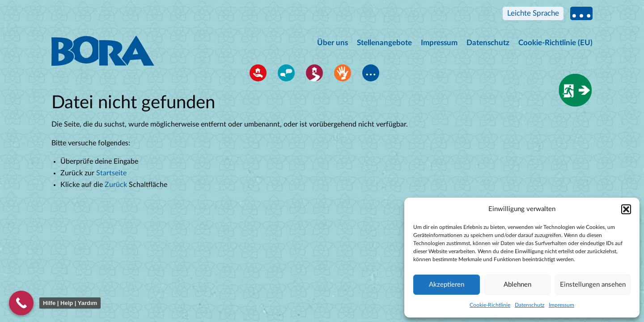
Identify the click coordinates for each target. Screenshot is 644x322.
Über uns (333, 43)
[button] (626, 209)
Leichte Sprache (533, 13)
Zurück (116, 185)
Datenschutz (530, 305)
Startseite (111, 173)
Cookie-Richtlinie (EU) (555, 43)
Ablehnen (517, 285)
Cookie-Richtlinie (490, 305)
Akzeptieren (447, 285)
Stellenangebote (384, 43)
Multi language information (581, 13)
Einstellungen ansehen (593, 285)
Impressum (561, 305)
